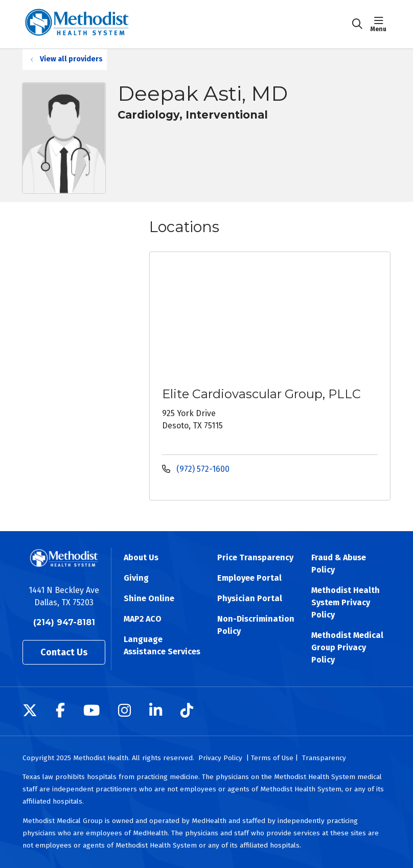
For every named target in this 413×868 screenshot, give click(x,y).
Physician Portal (250, 598)
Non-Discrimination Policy (256, 625)
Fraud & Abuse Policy (339, 564)
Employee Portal (249, 578)
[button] (381, 24)
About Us (141, 557)
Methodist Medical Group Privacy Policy (347, 647)
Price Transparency (255, 557)
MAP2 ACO (143, 619)
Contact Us (64, 652)
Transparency (324, 758)
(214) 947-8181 (64, 622)
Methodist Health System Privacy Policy (346, 602)
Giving (136, 578)
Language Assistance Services (162, 645)
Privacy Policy (220, 758)
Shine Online (149, 598)
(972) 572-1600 (196, 469)
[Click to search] (357, 24)
